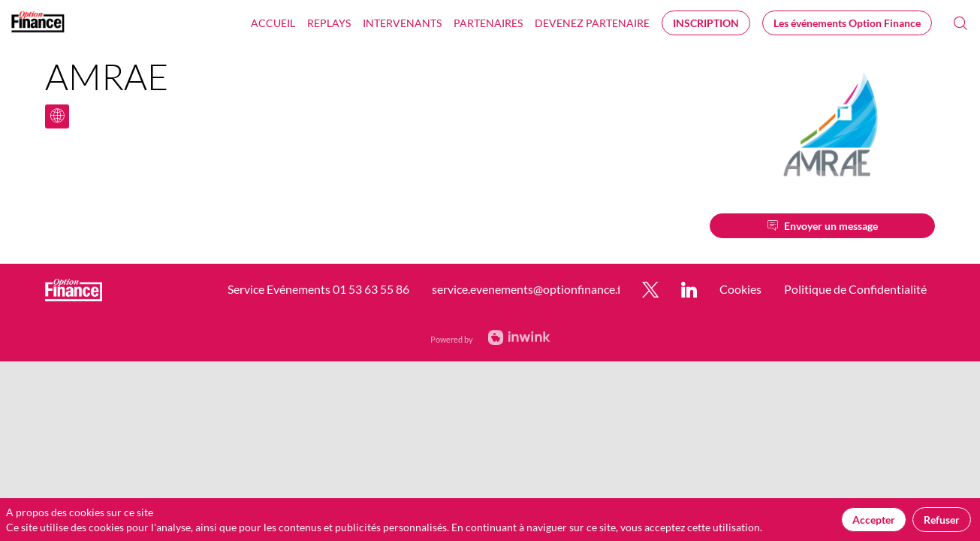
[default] (592, 23)
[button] (706, 23)
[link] (273, 23)
